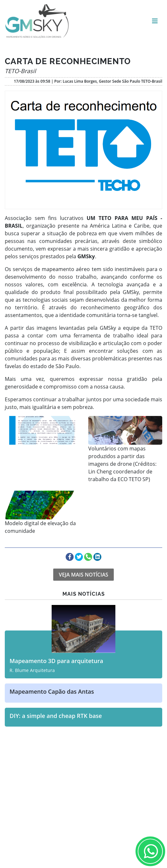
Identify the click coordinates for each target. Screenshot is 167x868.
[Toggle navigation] (155, 21)
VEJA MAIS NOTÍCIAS (83, 575)
